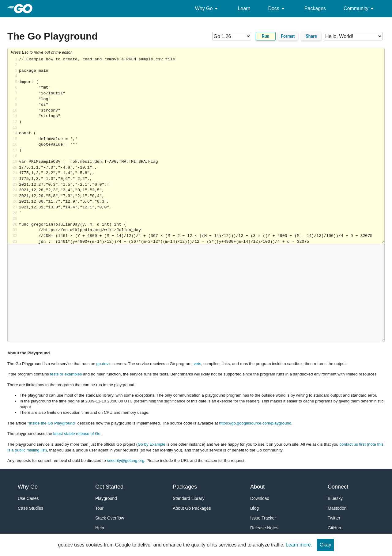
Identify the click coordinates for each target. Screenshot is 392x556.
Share (311, 36)
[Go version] (232, 36)
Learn (244, 8)
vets (197, 364)
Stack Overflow (110, 518)
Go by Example (151, 444)
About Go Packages (192, 508)
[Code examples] (353, 36)
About (257, 487)
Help (100, 528)
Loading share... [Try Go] (202, 150)
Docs (277, 9)
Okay (325, 545)
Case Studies (30, 508)
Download (260, 498)
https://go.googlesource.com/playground (255, 423)
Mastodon (337, 508)
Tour (99, 508)
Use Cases (28, 498)
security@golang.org (126, 461)
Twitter (334, 518)
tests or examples (66, 374)
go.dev (103, 364)
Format (288, 36)
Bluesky (335, 498)
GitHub (334, 528)
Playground (106, 498)
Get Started (109, 487)
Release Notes (264, 528)
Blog (254, 508)
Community (360, 9)
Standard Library (189, 498)
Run (266, 36)
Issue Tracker (263, 518)
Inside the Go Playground (52, 423)
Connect (338, 487)
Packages (315, 8)
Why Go (208, 9)
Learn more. (299, 545)
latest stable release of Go (77, 434)
